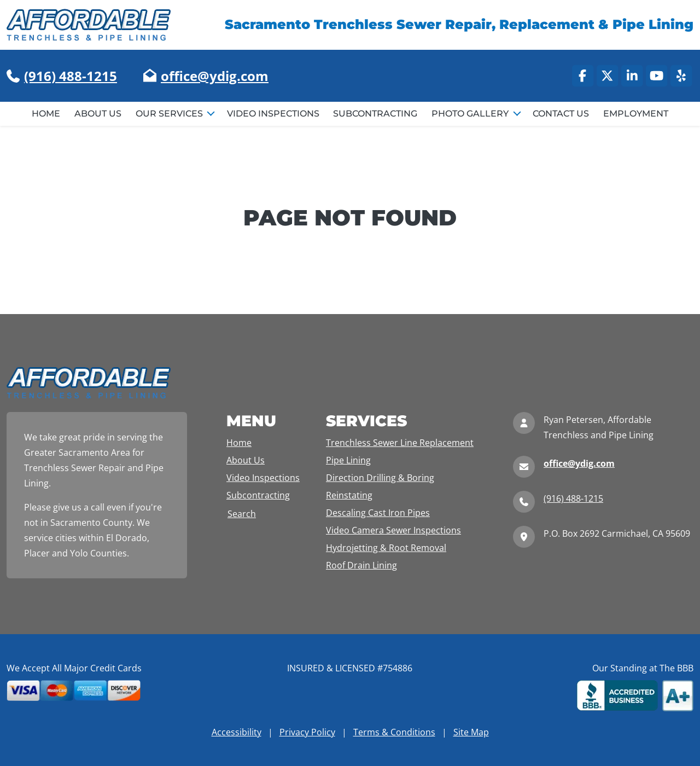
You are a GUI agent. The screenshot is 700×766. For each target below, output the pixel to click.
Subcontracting (375, 114)
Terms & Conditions (394, 732)
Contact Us (561, 114)
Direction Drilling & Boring (380, 478)
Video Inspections (273, 114)
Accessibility (237, 732)
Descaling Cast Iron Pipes (378, 513)
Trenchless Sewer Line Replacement (400, 443)
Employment (636, 114)
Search (242, 514)
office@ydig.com (215, 76)
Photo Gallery (471, 114)
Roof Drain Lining (361, 565)
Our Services (170, 114)
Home (46, 114)
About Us (98, 114)
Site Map (471, 732)
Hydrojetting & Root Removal (386, 548)
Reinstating (349, 495)
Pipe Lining (348, 460)
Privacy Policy (307, 732)
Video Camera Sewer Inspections (393, 530)
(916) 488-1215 (71, 76)
